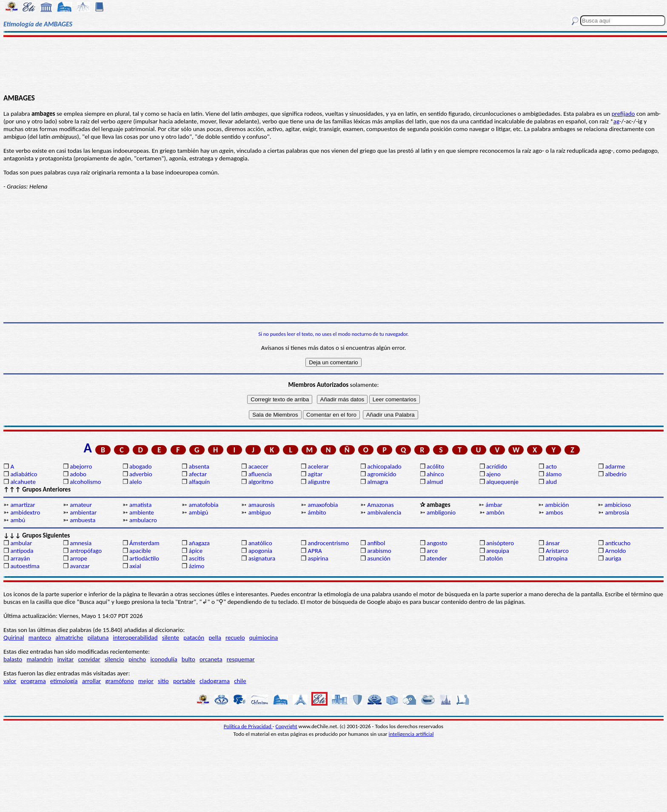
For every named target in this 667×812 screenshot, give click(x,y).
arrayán (20, 558)
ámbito (317, 512)
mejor (146, 681)
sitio (163, 681)
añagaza (199, 543)
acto (551, 466)
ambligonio (441, 512)
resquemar (241, 659)
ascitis (197, 558)
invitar (66, 659)
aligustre (319, 482)
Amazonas (380, 505)
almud (435, 482)
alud (551, 482)
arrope (78, 558)
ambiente (142, 512)
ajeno (493, 474)
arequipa (498, 551)
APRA (315, 551)
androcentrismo (328, 543)
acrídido (497, 466)
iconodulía (164, 659)
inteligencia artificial (411, 734)
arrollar (92, 681)
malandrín (40, 659)
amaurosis (262, 505)
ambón (495, 512)
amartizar (23, 505)
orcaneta (211, 659)
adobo (78, 474)
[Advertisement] (333, 65)
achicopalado (384, 466)
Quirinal (14, 638)
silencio (114, 659)
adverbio (141, 474)
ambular (21, 543)
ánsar (553, 543)
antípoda (22, 551)
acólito (435, 466)
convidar (89, 659)
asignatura (262, 558)
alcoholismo (85, 482)
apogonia (260, 551)
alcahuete (23, 482)
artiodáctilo (144, 558)
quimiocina (264, 638)
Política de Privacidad (248, 726)
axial (135, 566)
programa (33, 681)
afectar (198, 474)
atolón (495, 558)
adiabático (24, 474)
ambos (554, 512)
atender (437, 558)
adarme (615, 466)
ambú (18, 520)
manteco (40, 638)
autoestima (25, 566)
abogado (141, 466)
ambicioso (618, 505)
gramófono (120, 681)
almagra (378, 482)
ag (616, 121)
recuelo (235, 638)
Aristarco (557, 551)
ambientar (83, 512)
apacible (140, 551)
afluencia (260, 474)
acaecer (258, 466)
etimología (64, 681)
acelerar (318, 466)
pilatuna (98, 638)
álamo (554, 474)
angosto (437, 543)
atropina (557, 558)
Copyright (286, 726)
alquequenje (502, 482)
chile (240, 681)
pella (215, 638)
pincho (137, 659)
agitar (315, 474)
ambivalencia (384, 512)
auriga (613, 558)
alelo (135, 482)
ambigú (198, 512)
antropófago (86, 551)
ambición (557, 505)
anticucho (618, 543)
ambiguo (260, 512)
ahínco (435, 474)
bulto (188, 659)
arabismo (379, 551)
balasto (13, 659)
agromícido (382, 474)
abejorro (81, 466)
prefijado (623, 114)
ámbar (494, 505)
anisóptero (500, 543)
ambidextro (25, 512)
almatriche (69, 638)
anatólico (260, 543)
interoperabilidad (135, 638)
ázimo (197, 566)
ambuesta (83, 520)
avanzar (80, 566)
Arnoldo (616, 551)
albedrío (616, 474)
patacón (194, 638)
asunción (379, 558)
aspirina (318, 558)
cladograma (215, 681)
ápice (196, 551)
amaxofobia (323, 505)
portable (184, 681)
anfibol (376, 543)
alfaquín (199, 482)
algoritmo (261, 482)
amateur (81, 505)
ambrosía (617, 512)
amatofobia (204, 505)
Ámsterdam (144, 543)
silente (171, 638)
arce (432, 551)
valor (10, 681)
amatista (140, 505)
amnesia (81, 543)
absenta (199, 466)
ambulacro (143, 520)
